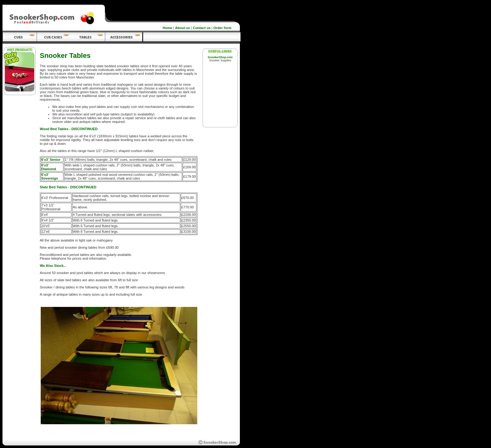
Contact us (202, 28)
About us (183, 28)
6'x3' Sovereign (50, 176)
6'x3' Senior (51, 160)
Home (168, 28)
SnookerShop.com (220, 57)
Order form (222, 28)
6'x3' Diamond (49, 167)
